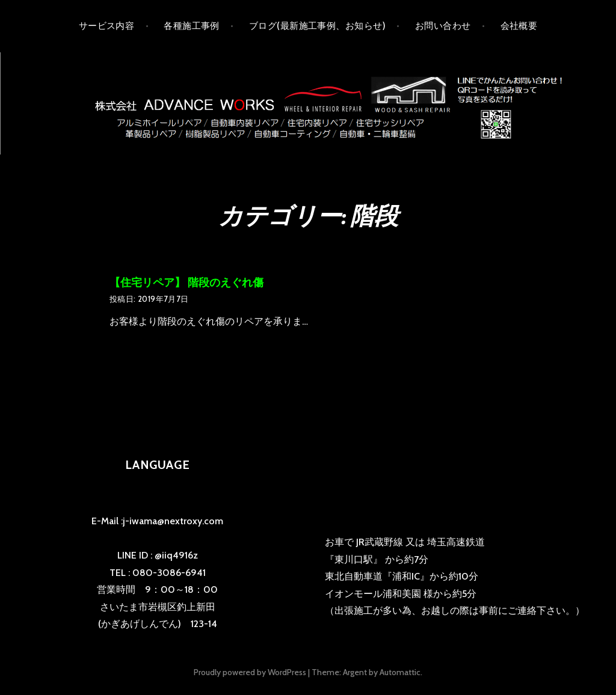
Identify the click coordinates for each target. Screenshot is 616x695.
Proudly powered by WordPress (250, 672)
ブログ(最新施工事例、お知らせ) (317, 26)
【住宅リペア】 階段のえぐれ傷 (186, 283)
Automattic (400, 672)
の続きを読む (333, 323)
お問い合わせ (443, 26)
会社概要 (519, 26)
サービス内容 (107, 26)
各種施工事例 (192, 26)
